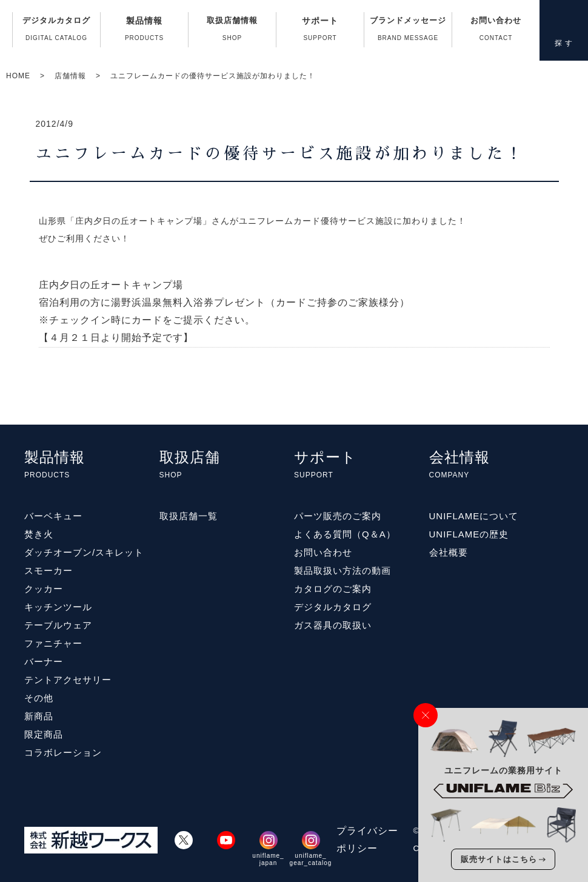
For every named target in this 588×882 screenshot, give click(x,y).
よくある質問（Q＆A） (345, 534)
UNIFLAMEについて (474, 516)
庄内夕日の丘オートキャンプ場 (111, 285)
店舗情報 (70, 76)
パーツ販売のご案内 (338, 516)
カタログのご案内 (333, 589)
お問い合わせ (496, 32)
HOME (18, 76)
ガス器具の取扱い (333, 625)
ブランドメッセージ (408, 32)
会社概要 (449, 552)
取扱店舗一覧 (189, 516)
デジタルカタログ (56, 32)
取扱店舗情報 (232, 32)
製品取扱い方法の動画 (342, 571)
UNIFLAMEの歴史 (469, 534)
